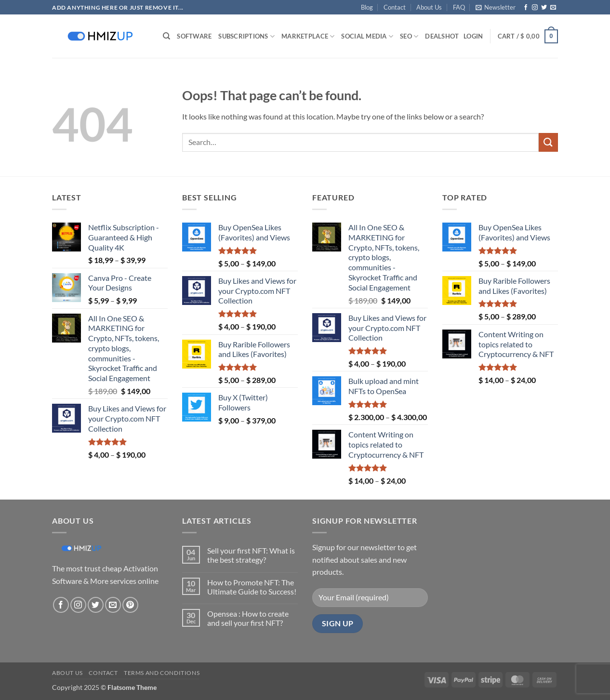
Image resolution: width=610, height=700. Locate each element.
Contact (395, 7)
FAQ (459, 7)
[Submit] (548, 142)
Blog (367, 7)
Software (194, 36)
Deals (442, 36)
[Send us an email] (553, 8)
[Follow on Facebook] (526, 8)
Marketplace (308, 36)
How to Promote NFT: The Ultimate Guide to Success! (252, 587)
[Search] (166, 36)
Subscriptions (246, 36)
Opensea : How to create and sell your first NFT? (248, 618)
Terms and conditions (162, 673)
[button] (496, 7)
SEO (409, 36)
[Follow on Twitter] (544, 8)
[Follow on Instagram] (535, 8)
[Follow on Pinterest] (130, 605)
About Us (429, 7)
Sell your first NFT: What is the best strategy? (251, 555)
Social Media (367, 36)
